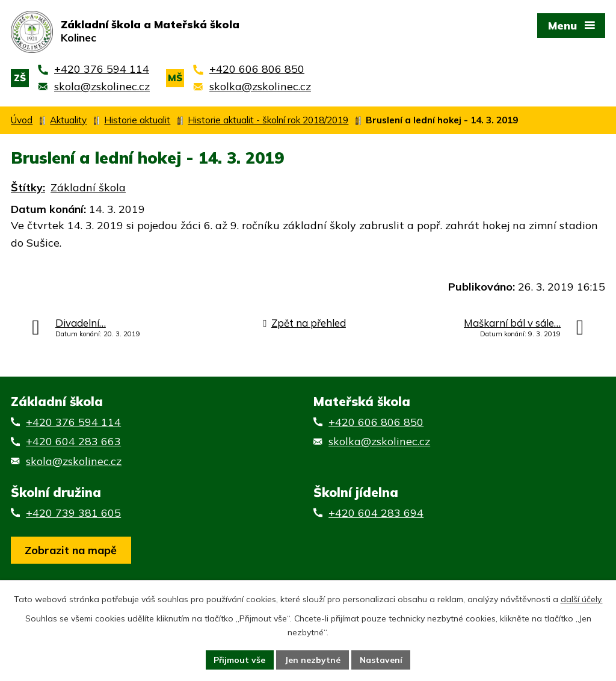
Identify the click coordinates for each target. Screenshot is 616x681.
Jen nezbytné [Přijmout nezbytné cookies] (313, 659)
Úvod (22, 120)
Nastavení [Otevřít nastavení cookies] (381, 659)
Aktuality (68, 120)
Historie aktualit (137, 120)
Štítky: (28, 187)
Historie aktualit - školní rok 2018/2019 (268, 120)
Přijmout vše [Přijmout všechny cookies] (239, 659)
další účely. (582, 599)
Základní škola (88, 187)
